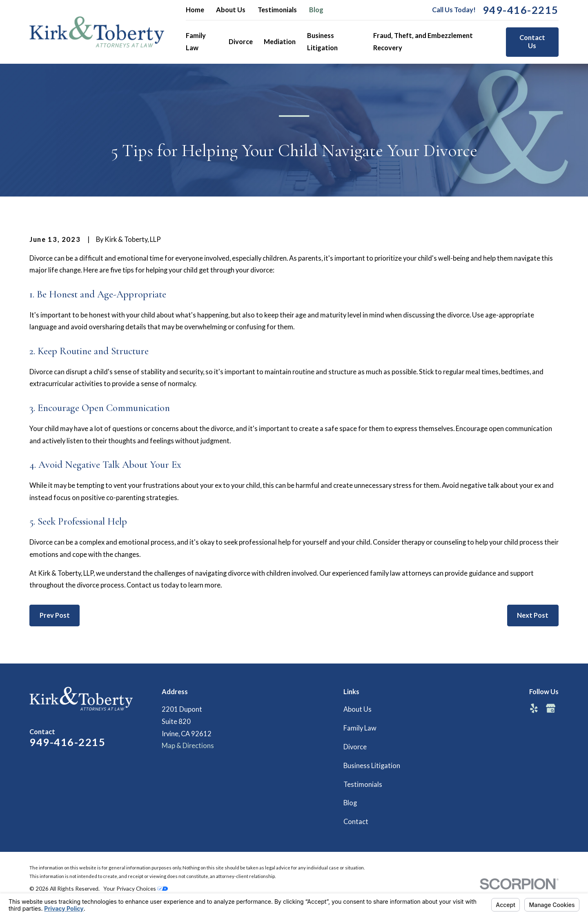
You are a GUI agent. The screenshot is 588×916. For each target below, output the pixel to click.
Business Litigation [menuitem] (322, 42)
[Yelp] (534, 708)
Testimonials (277, 10)
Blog (316, 10)
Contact (356, 822)
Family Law (360, 728)
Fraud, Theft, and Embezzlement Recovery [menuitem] (423, 42)
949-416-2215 (521, 10)
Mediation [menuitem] (280, 42)
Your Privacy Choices (136, 888)
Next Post (533, 615)
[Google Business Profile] (551, 708)
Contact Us (532, 42)
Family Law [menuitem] (196, 42)
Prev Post (55, 615)
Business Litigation (372, 766)
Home (195, 10)
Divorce (355, 747)
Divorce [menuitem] (241, 42)
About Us (231, 10)
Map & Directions (188, 746)
